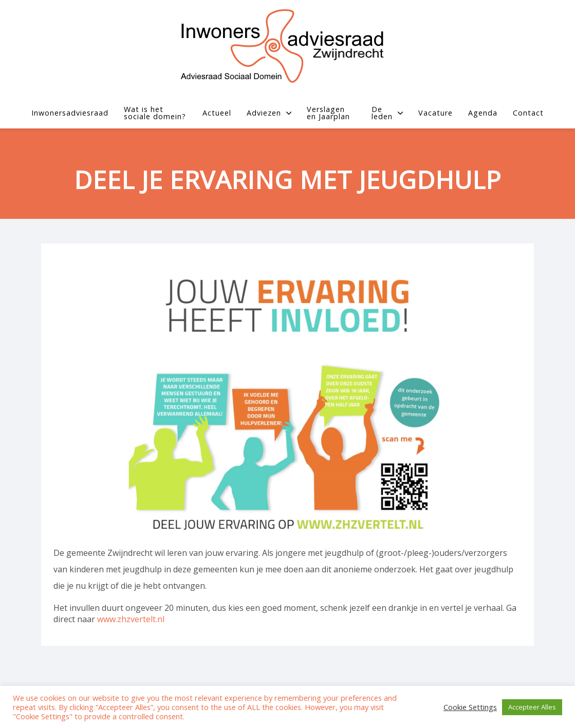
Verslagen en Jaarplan (328, 113)
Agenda (483, 113)
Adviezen (269, 113)
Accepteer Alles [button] (532, 707)
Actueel (217, 113)
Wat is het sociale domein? (155, 113)
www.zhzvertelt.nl (131, 619)
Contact (528, 113)
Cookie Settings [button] (470, 707)
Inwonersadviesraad (70, 113)
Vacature (435, 113)
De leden (387, 113)
